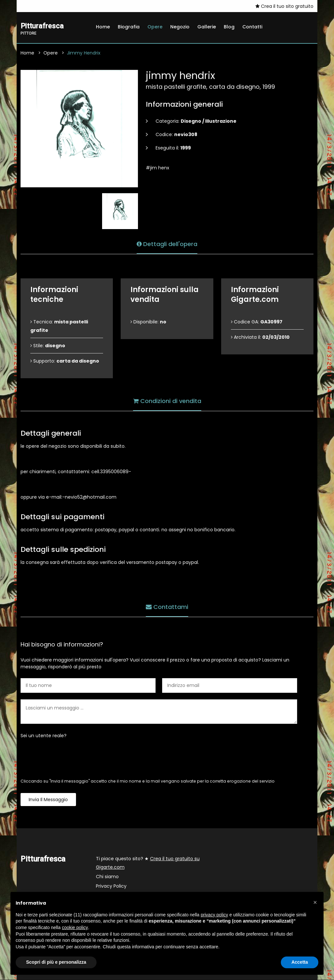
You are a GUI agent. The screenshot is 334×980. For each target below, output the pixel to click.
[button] (315, 902)
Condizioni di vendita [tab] (167, 400)
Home (103, 27)
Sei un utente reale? (44, 736)
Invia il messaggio (48, 800)
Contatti (252, 27)
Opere (155, 27)
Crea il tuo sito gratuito (284, 6)
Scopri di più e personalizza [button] (56, 962)
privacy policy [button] (214, 915)
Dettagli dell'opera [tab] (167, 243)
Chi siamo (107, 877)
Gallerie (207, 27)
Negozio (180, 27)
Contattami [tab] (167, 606)
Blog (229, 27)
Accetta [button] (300, 962)
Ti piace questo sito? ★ (148, 863)
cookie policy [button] (75, 927)
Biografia (129, 27)
